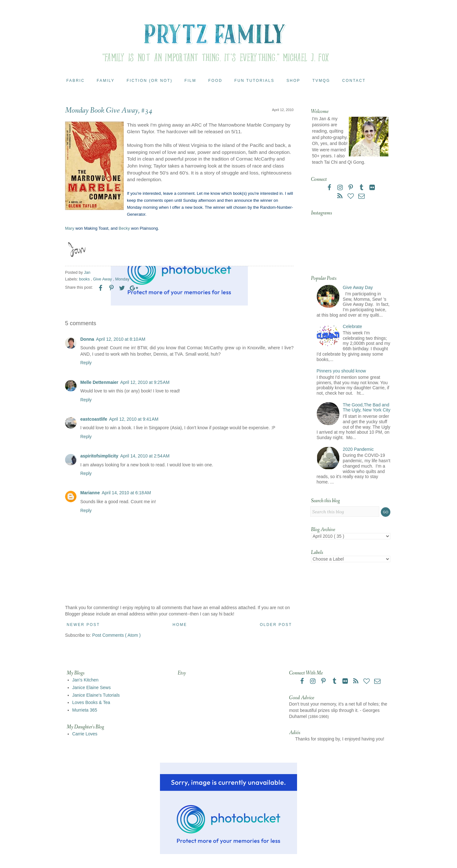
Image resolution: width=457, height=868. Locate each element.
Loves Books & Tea (91, 702)
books (85, 279)
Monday (122, 279)
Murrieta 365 (85, 710)
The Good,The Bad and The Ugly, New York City (367, 408)
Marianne (90, 493)
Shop (294, 81)
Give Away (103, 279)
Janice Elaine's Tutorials (96, 695)
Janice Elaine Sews (92, 687)
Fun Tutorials (255, 81)
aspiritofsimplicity (99, 456)
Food (215, 81)
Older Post (276, 625)
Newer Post (83, 625)
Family (106, 81)
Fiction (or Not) (149, 81)
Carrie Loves (85, 734)
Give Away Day (358, 287)
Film (190, 81)
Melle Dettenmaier (99, 382)
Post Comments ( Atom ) (116, 635)
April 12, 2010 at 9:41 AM (134, 419)
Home (180, 625)
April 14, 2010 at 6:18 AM (126, 493)
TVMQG (321, 81)
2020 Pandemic (358, 449)
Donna (87, 339)
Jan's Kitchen (86, 680)
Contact (354, 81)
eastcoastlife (94, 419)
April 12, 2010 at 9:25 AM (145, 382)
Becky (124, 228)
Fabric (76, 81)
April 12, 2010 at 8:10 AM (121, 339)
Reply (86, 363)
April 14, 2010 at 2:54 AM (145, 456)
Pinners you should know (341, 371)
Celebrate (352, 326)
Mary (70, 228)
